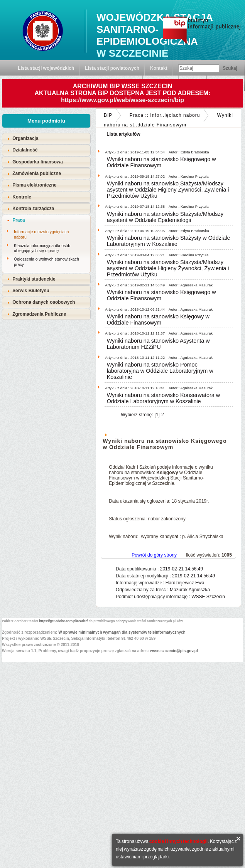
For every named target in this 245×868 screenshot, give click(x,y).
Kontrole (22, 197)
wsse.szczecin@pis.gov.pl (174, 651)
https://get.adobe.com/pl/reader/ (64, 621)
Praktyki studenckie (34, 279)
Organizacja (25, 138)
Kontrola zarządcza (33, 209)
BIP (108, 115)
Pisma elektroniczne (34, 185)
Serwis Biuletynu (31, 291)
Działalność (25, 150)
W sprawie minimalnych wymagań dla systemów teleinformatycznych (122, 632)
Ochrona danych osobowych (44, 302)
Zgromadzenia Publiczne (39, 314)
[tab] (46, 139)
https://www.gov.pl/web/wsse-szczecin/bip (122, 100)
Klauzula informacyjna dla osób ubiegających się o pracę (42, 248)
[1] (157, 415)
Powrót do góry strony (154, 555)
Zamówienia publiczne (37, 173)
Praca (19, 220)
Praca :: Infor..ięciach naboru (165, 115)
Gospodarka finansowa (38, 162)
